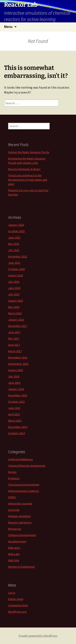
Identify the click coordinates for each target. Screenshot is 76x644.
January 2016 (16, 389)
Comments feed (18, 605)
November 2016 (18, 357)
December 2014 (18, 427)
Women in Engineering (21, 567)
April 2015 (14, 414)
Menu (8, 27)
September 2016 (18, 364)
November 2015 (18, 395)
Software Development (22, 535)
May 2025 (14, 244)
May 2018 (14, 307)
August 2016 (16, 370)
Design (12, 472)
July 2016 (14, 376)
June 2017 (14, 332)
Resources (15, 529)
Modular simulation (19, 516)
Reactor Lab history (20, 522)
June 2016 (14, 383)
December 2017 (18, 326)
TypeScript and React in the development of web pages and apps (28, 180)
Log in (12, 593)
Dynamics (14, 478)
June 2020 (14, 288)
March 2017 (15, 351)
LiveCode (14, 510)
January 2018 (16, 320)
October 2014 (16, 433)
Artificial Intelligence (20, 459)
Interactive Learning (20, 503)
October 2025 (16, 231)
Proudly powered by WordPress (38, 636)
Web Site (14, 560)
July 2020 (14, 282)
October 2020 (16, 269)
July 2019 (14, 294)
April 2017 (14, 345)
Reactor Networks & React (24, 169)
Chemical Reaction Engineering (27, 466)
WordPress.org (17, 612)
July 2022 (14, 250)
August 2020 (16, 275)
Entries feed (16, 599)
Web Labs (14, 554)
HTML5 (12, 497)
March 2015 (15, 421)
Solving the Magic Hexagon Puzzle (29, 152)
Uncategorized (17, 541)
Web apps (14, 548)
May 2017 (14, 338)
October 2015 (16, 402)
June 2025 (14, 237)
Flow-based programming (24, 485)
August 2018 (16, 301)
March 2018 (15, 313)
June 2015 (14, 408)
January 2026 (16, 225)
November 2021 (18, 256)
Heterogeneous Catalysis (24, 491)
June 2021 (14, 263)
